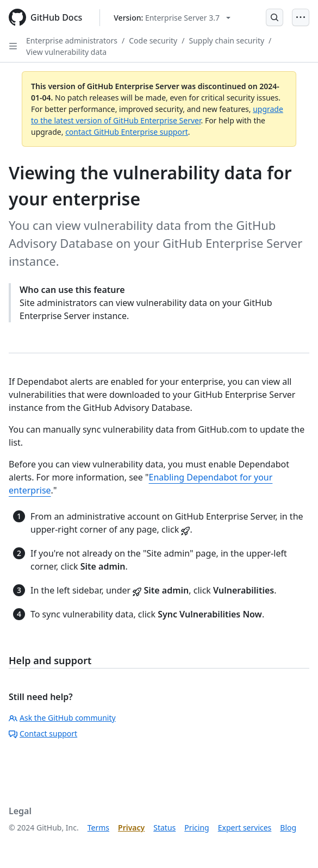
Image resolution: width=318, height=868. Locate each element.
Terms (98, 828)
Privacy (131, 828)
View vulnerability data (66, 52)
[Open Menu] (301, 17)
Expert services (245, 828)
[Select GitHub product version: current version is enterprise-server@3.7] (172, 18)
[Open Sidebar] (13, 46)
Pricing (197, 828)
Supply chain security (226, 40)
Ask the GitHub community (62, 718)
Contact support (43, 733)
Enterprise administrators (72, 40)
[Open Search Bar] (275, 17)
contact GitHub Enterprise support (127, 132)
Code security (153, 40)
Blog (288, 828)
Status (164, 828)
